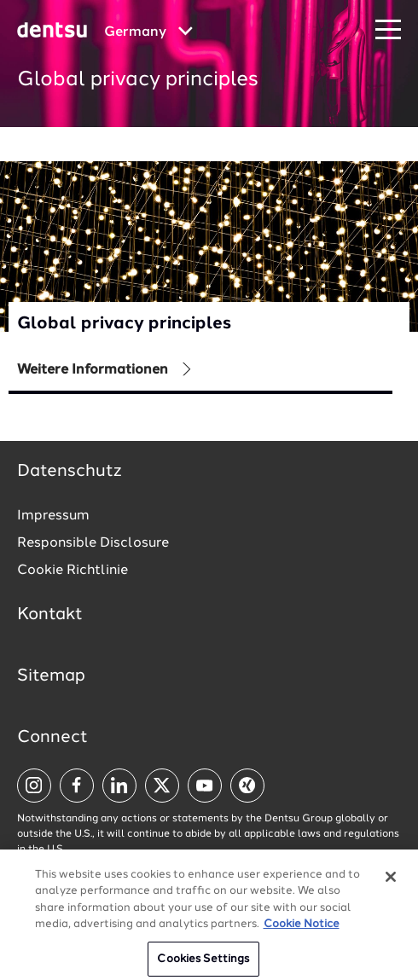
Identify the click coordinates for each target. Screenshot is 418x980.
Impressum (53, 516)
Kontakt (50, 615)
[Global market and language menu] (148, 32)
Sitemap (51, 676)
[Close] (391, 884)
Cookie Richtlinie (73, 571)
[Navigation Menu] (388, 30)
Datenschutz (70, 472)
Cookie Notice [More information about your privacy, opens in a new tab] (302, 932)
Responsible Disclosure (93, 543)
